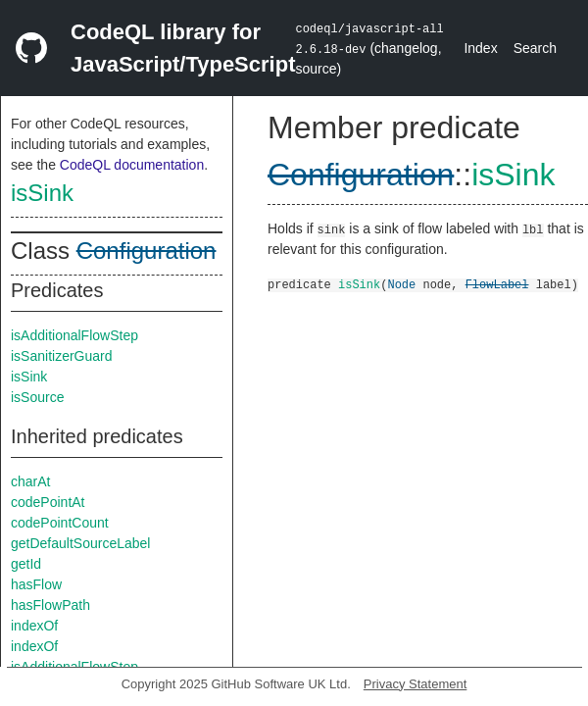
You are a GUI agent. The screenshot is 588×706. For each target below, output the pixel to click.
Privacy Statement (416, 684)
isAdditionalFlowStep (74, 335)
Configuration (147, 251)
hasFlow (36, 584)
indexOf (34, 626)
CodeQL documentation (132, 165)
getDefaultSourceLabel (80, 543)
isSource (37, 397)
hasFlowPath (50, 605)
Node (401, 284)
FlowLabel (497, 284)
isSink (42, 193)
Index (480, 48)
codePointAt (48, 502)
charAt (30, 481)
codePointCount (60, 523)
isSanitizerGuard (62, 356)
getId (26, 564)
